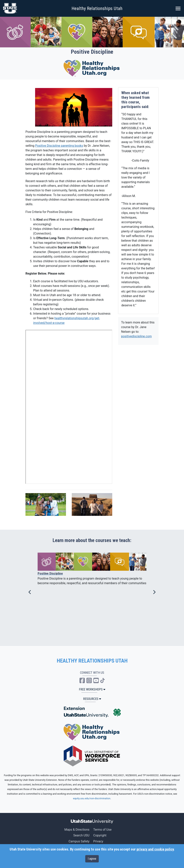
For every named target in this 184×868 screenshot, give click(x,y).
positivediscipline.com (136, 336)
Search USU (81, 835)
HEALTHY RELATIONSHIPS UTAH (92, 661)
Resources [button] (92, 699)
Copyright (100, 835)
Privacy (98, 841)
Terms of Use (102, 830)
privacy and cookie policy (155, 849)
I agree (92, 859)
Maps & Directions (77, 830)
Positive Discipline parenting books (59, 146)
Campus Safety (79, 841)
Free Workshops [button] (92, 689)
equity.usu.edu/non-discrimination (92, 798)
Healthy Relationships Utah (97, 8)
